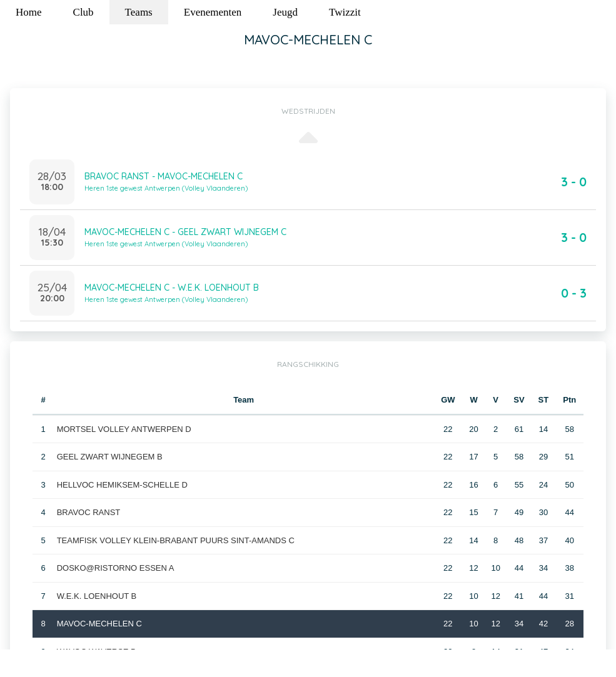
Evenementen (213, 12)
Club (83, 12)
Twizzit (345, 12)
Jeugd (285, 12)
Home (29, 12)
